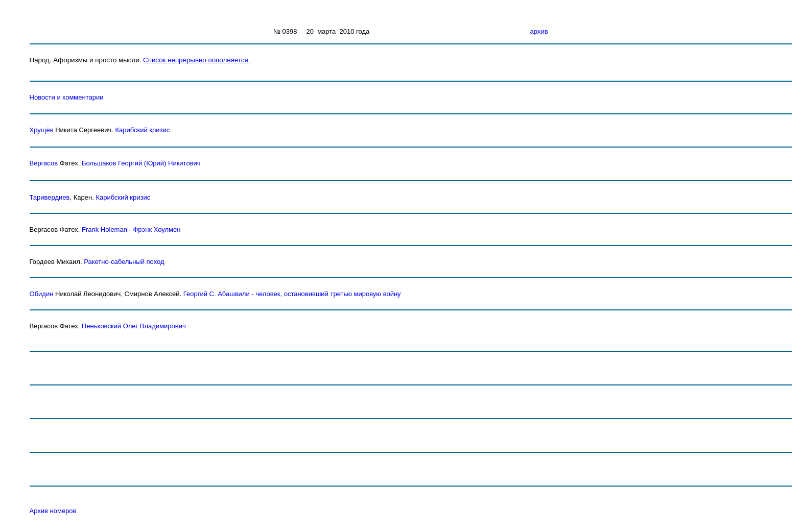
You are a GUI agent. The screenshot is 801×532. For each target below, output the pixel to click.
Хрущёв (42, 130)
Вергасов (44, 163)
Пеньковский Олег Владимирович (134, 326)
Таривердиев (50, 197)
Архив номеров (53, 511)
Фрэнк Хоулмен (157, 229)
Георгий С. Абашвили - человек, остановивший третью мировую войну (292, 294)
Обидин (42, 294)
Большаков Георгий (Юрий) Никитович (141, 163)
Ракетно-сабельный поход (124, 262)
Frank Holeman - (107, 229)
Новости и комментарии (67, 97)
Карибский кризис (142, 130)
